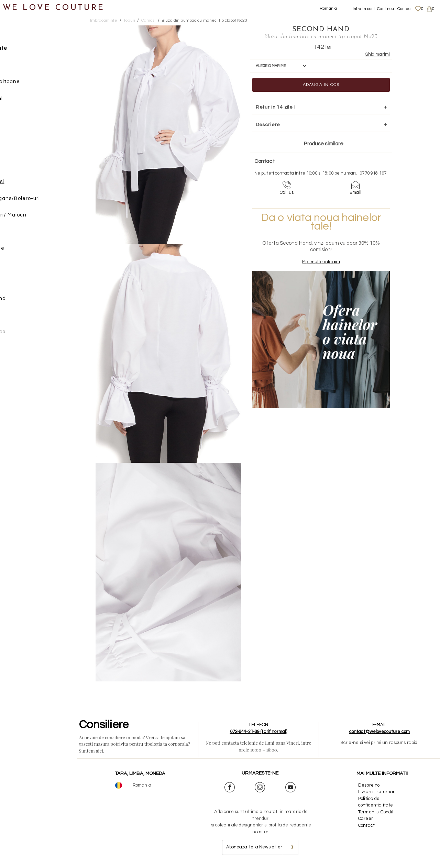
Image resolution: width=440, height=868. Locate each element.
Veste (29, 234)
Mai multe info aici (313, 268)
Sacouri (24, 134)
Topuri (23, 151)
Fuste (22, 67)
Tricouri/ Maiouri (42, 217)
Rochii (23, 117)
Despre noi (371, 785)
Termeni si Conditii (378, 812)
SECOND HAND (313, 29)
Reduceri (19, 351)
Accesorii (20, 284)
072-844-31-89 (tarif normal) (263, 732)
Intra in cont (364, 9)
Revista (18, 367)
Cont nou (386, 9)
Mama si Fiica (25, 334)
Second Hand (25, 301)
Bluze (29, 167)
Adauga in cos (314, 84)
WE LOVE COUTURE (54, 8)
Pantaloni (27, 101)
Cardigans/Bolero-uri (49, 201)
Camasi (31, 184)
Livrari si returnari (378, 792)
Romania (328, 8)
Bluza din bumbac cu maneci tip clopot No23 (204, 20)
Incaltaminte (25, 251)
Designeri (20, 317)
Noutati (17, 34)
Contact (405, 9)
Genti (15, 267)
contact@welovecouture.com (381, 732)
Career (367, 819)
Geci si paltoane (36, 84)
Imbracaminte (26, 51)
